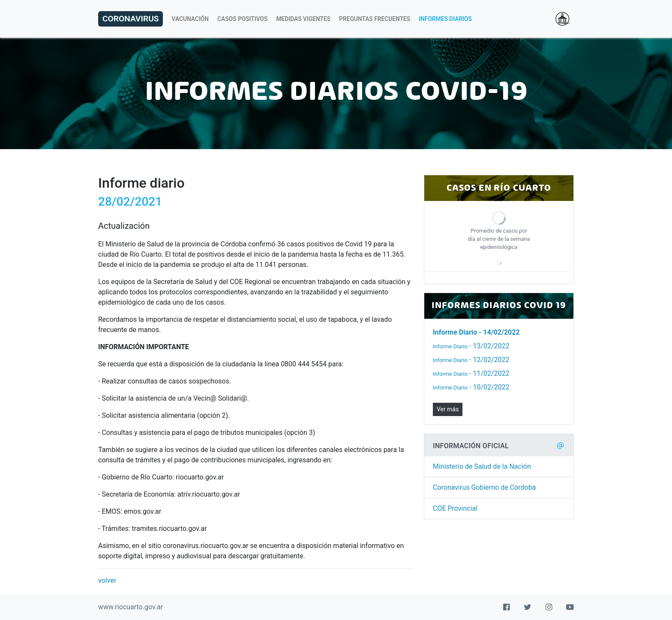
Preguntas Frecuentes (375, 19)
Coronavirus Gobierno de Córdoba (484, 487)
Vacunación (190, 19)
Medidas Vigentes (304, 19)
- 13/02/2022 (471, 346)
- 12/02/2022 (471, 360)
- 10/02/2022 (471, 387)
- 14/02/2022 (476, 332)
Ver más (448, 409)
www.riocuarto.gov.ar (130, 607)
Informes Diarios (445, 19)
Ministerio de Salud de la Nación (482, 466)
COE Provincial (455, 508)
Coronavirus (130, 19)
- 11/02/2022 (471, 373)
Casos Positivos (242, 19)
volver (107, 580)
